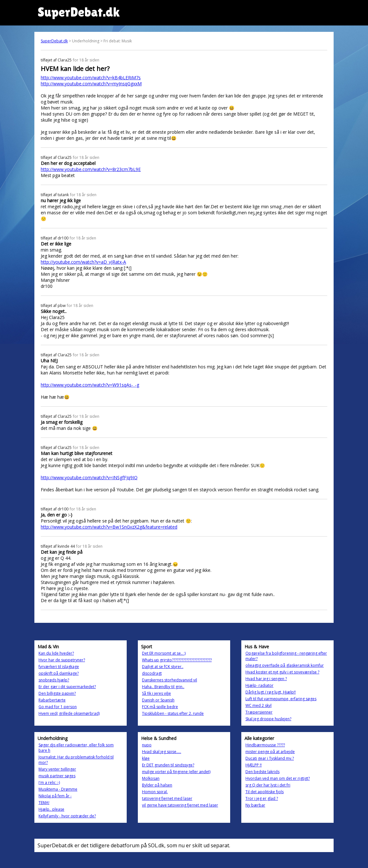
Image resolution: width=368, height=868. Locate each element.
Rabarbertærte (52, 700)
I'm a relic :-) (49, 783)
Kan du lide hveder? (56, 653)
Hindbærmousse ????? (265, 745)
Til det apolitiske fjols (265, 792)
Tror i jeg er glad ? (262, 798)
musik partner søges (57, 776)
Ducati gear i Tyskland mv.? (270, 758)
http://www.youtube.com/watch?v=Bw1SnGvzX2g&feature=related (109, 527)
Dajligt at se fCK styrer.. (163, 667)
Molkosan (151, 778)
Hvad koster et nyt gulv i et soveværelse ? (282, 672)
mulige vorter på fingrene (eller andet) (176, 772)
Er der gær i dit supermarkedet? (67, 687)
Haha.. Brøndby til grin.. (163, 687)
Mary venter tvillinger (57, 769)
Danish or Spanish (158, 700)
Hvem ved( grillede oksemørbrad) (69, 713)
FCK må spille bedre (160, 707)
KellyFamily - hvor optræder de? (67, 816)
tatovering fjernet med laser (167, 798)
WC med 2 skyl (258, 705)
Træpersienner (259, 712)
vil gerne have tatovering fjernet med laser (180, 805)
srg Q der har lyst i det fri (268, 785)
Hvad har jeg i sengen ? (266, 679)
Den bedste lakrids (262, 772)
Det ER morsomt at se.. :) (164, 653)
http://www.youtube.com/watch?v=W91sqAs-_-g (90, 385)
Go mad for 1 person (58, 707)
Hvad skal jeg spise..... (162, 752)
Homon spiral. (155, 792)
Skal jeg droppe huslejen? (268, 719)
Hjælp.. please (51, 809)
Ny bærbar (255, 805)
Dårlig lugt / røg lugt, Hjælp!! (271, 692)
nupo (147, 745)
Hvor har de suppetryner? (62, 660)
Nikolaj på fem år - (55, 796)
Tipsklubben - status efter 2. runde (173, 713)
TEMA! (44, 803)
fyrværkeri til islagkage (59, 667)
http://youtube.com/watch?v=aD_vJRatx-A (83, 262)
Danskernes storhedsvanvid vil (170, 680)
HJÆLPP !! (254, 765)
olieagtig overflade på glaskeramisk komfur (285, 665)
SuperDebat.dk (54, 41)
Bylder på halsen (157, 785)
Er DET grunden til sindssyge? (168, 765)
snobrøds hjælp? (54, 680)
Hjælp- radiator (259, 685)
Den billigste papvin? (57, 693)
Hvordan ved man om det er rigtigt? (278, 778)
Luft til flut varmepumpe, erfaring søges (281, 699)
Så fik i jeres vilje (156, 693)
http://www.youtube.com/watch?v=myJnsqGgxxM (91, 84)
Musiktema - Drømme (58, 789)
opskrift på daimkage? (59, 673)
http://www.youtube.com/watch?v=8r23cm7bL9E (91, 169)
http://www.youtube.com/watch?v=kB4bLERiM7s (91, 78)
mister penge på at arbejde (270, 752)
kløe (146, 758)
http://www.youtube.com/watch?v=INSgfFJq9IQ (89, 477)
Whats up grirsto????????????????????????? (177, 660)
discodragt (152, 673)
